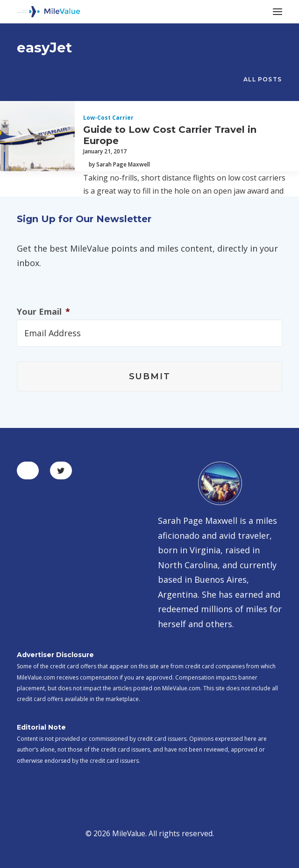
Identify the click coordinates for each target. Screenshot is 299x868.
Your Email (43, 312)
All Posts (263, 79)
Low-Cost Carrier (108, 118)
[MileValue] (49, 12)
